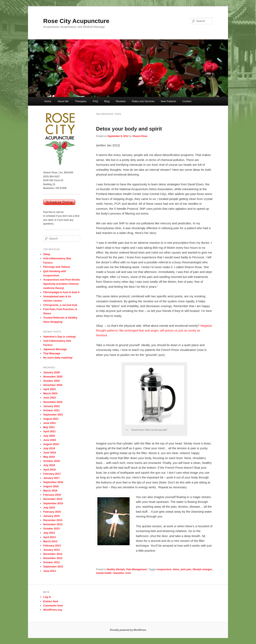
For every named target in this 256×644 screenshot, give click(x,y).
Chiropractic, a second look (60, 305)
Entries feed (51, 601)
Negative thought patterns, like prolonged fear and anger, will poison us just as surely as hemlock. (154, 330)
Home (48, 101)
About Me (63, 101)
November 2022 (53, 402)
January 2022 (51, 406)
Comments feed (53, 606)
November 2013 (53, 524)
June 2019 (49, 453)
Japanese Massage (55, 349)
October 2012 (51, 562)
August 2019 (51, 444)
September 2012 (53, 567)
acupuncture (164, 569)
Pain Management (136, 569)
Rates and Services (143, 101)
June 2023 (49, 398)
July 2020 (49, 436)
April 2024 (49, 389)
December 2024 (53, 385)
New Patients (168, 101)
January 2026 (51, 372)
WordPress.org (52, 610)
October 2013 (51, 529)
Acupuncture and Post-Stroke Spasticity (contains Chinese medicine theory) (61, 284)
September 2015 (53, 503)
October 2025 (51, 381)
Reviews (121, 101)
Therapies (81, 101)
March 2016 (50, 491)
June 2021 (49, 423)
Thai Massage (52, 353)
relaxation (118, 573)
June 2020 (49, 440)
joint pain (186, 569)
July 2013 (49, 533)
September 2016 (53, 482)
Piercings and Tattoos (57, 267)
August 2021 (51, 419)
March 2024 (50, 393)
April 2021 (49, 431)
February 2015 (52, 512)
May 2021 (49, 427)
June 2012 (49, 571)
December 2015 (53, 499)
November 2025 (53, 377)
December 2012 (53, 554)
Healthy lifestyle (116, 569)
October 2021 (51, 410)
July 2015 (49, 508)
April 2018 (49, 470)
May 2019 (49, 457)
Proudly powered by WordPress (128, 630)
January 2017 (51, 478)
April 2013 (49, 537)
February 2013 (52, 546)
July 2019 (49, 448)
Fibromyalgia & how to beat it (61, 292)
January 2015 (51, 516)
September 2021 (53, 415)
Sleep (47, 254)
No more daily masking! (58, 358)
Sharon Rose (140, 136)
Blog (107, 101)
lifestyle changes (202, 569)
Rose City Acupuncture (76, 21)
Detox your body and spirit (129, 129)
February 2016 (52, 495)
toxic (128, 573)
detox (176, 569)
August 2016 (51, 486)
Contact (187, 101)
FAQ (95, 101)
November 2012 (53, 558)
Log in (47, 597)
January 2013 (51, 550)
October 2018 (51, 461)
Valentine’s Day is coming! (60, 337)
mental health (104, 573)
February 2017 (52, 474)
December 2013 (53, 520)
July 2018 (49, 465)
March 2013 (50, 541)
